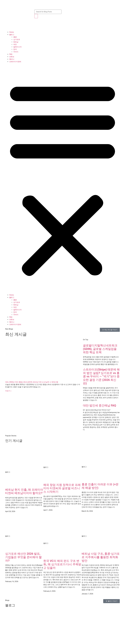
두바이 (16, 52)
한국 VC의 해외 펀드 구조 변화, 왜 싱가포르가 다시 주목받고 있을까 (62, 564)
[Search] (36, 16)
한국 (15, 49)
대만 (15, 44)
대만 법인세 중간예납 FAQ (100, 405)
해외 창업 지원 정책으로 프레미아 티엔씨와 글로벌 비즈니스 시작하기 (62, 488)
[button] (62, 178)
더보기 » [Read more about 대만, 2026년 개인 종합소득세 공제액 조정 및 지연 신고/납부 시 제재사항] (8, 391)
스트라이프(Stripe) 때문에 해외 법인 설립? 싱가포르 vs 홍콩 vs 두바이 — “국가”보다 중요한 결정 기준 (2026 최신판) (101, 376)
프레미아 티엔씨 (15, 62)
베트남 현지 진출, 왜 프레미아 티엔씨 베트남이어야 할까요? (24, 491)
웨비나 (12, 59)
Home (12, 32)
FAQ (11, 54)
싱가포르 (17, 39)
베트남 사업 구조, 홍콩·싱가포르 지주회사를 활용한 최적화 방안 (101, 557)
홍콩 (15, 37)
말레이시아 (17, 47)
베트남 (16, 42)
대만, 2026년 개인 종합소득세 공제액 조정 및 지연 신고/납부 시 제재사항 (32, 382)
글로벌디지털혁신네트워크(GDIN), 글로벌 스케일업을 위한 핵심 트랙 (100, 349)
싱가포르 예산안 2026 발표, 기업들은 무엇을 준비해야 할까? (23, 557)
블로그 (12, 35)
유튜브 (12, 57)
